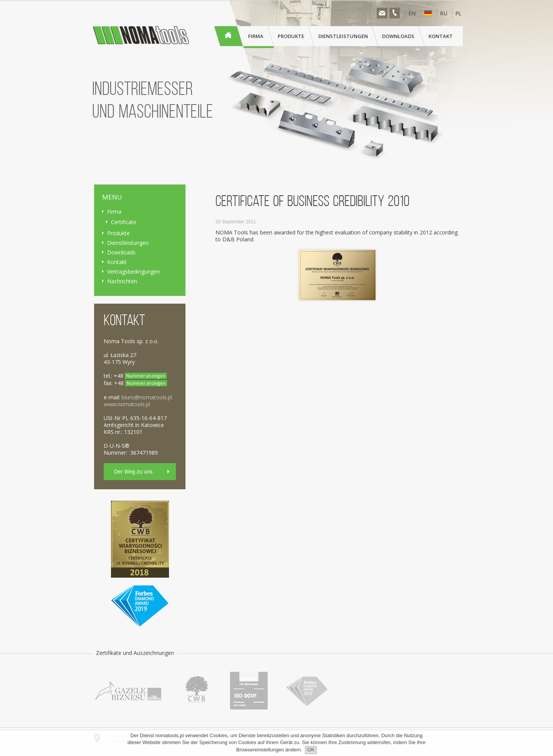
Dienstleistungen (128, 243)
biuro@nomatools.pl (147, 397)
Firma (114, 212)
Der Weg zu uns (133, 472)
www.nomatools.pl (127, 404)
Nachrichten (122, 281)
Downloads (121, 252)
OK (311, 750)
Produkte (118, 233)
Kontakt (117, 262)
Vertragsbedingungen (133, 272)
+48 (140, 376)
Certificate (124, 222)
